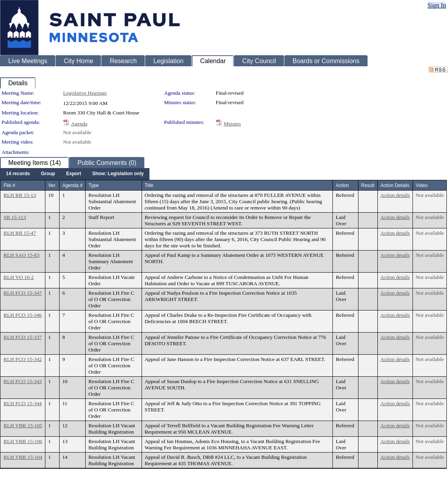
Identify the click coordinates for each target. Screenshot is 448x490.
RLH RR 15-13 (20, 195)
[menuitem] (18, 174)
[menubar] (75, 174)
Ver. (52, 185)
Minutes (232, 124)
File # (9, 185)
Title (149, 185)
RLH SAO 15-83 (21, 255)
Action (342, 185)
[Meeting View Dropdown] (118, 174)
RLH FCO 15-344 (23, 403)
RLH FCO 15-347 (23, 293)
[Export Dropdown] (74, 174)
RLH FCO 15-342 (23, 359)
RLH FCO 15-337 (23, 337)
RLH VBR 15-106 (23, 441)
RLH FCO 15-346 (23, 315)
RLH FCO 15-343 (23, 381)
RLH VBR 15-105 (23, 425)
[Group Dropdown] (48, 174)
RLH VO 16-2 (19, 277)
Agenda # (72, 185)
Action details (395, 195)
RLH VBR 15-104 (23, 457)
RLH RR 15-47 (20, 233)
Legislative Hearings (85, 93)
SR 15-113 (15, 217)
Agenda (79, 124)
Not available (77, 132)
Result (368, 185)
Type (93, 185)
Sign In (437, 5)
